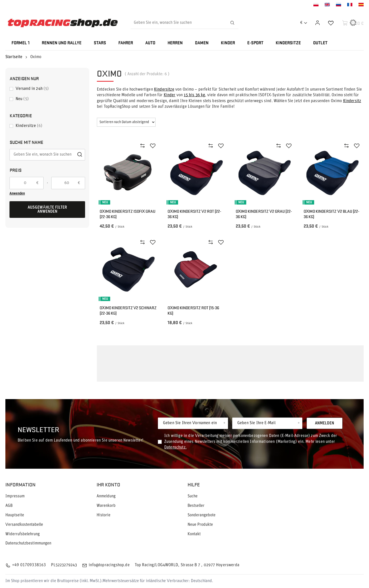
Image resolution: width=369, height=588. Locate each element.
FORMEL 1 (20, 43)
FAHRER (126, 43)
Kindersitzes (149, 362)
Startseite (14, 57)
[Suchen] (232, 23)
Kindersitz (352, 101)
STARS (100, 43)
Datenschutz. (175, 447)
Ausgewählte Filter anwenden (47, 210)
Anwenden (17, 194)
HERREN (175, 43)
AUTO (150, 43)
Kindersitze (164, 90)
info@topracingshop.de (109, 565)
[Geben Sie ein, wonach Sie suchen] (184, 23)
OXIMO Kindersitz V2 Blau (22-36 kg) (331, 214)
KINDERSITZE (288, 43)
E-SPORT (255, 43)
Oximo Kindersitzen (172, 377)
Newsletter (38, 429)
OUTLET (320, 43)
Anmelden (325, 423)
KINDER (228, 43)
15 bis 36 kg (194, 95)
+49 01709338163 (29, 565)
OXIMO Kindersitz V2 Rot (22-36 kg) (194, 214)
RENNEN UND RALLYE (62, 43)
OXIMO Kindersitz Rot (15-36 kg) (193, 311)
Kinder (170, 95)
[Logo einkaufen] (63, 23)
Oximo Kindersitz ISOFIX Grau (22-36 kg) (127, 214)
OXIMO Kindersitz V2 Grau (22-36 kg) (264, 214)
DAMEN (202, 43)
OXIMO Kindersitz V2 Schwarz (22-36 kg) (128, 311)
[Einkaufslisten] (331, 23)
